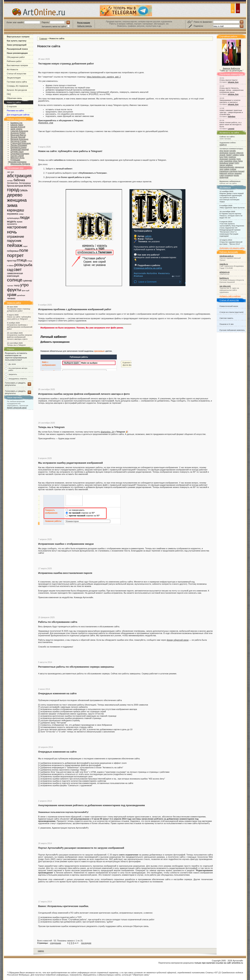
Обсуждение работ (16, 57)
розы (19, 265)
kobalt (231, 163)
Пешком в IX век (227, 324)
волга (27, 186)
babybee (232, 116)
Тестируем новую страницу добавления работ (18, 310)
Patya (240, 161)
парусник (14, 241)
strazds (223, 155)
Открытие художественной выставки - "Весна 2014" (231, 243)
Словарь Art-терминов (17, 86)
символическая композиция (15, 275)
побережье (13, 251)
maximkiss (228, 161)
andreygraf (224, 177)
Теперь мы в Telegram (16, 345)
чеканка (11, 298)
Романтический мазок (229, 306)
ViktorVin (240, 153)
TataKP (229, 155)
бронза (11, 186)
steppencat (239, 167)
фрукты (14, 290)
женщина (17, 200)
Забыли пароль (85, 26)
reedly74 (223, 145)
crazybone (233, 171)
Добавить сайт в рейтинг (230, 296)
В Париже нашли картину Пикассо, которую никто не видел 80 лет (231, 216)
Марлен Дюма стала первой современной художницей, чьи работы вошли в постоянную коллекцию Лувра (232, 197)
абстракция (19, 176)
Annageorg (229, 175)
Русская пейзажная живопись (232, 330)
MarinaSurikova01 (227, 167)
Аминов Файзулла (231, 68)
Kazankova (224, 171)
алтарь (10, 180)
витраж (19, 186)
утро (24, 285)
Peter (226, 157)
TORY (237, 163)
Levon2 (231, 129)
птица (22, 260)
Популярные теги (15, 168)
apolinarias (224, 153)
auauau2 (238, 173)
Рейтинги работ (14, 61)
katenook (223, 173)
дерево (15, 195)
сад (10, 270)
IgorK (239, 159)
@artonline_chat (46, 123)
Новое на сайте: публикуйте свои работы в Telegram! (19, 318)
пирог (25, 246)
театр (17, 286)
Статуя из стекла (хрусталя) (232, 312)
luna (221, 157)
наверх (41, 951)
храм (12, 295)
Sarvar (222, 165)
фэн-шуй (26, 290)
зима (12, 205)
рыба (28, 265)
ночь (12, 232)
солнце (15, 280)
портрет (15, 255)
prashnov (232, 157)
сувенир (27, 281)
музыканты (12, 224)
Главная (43, 38)
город (13, 190)
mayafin (233, 151)
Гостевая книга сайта (17, 82)
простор (11, 261)
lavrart (226, 151)
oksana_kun (233, 82)
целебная (21, 295)
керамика (12, 214)
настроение (17, 227)
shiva (235, 161)
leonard (241, 171)
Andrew (233, 169)
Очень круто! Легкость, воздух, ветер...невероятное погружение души (232, 90)
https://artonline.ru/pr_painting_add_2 (104, 77)
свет (18, 270)
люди (25, 217)
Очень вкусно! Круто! (229, 80)
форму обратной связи (17, 408)
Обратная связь (14, 98)
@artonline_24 (107, 432)
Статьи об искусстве (16, 74)
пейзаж (15, 245)
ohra (221, 151)
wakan (227, 169)
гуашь (24, 190)
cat (8, 172)
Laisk (222, 175)
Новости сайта (14, 102)
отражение (15, 237)
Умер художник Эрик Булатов (232, 208)
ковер (21, 214)
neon (222, 169)
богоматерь (13, 183)
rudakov (236, 155)
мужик (19, 222)
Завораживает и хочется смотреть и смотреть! (230, 101)
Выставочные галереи (17, 65)
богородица (25, 183)
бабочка (19, 180)
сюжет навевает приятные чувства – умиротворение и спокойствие (231, 112)
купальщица (13, 218)
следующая (56, 943)
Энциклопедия (14, 78)
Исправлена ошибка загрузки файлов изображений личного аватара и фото (19, 337)
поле (24, 250)
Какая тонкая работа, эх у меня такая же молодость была (231, 124)
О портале (12, 106)
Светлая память (226, 318)
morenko (232, 159)
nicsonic (232, 153)
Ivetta (242, 155)
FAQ (9, 94)
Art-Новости (12, 69)
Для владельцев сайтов (18, 115)
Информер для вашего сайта (232, 248)
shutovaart (224, 159)
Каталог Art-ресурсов (17, 90)
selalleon (229, 165)
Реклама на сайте (15, 111)
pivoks (236, 175)
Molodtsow (224, 163)
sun (12, 172)
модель (11, 221)
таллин (10, 286)
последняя (86, 943)
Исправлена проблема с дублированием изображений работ (20, 327)
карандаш (15, 210)
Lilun (222, 161)
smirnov (231, 173)
